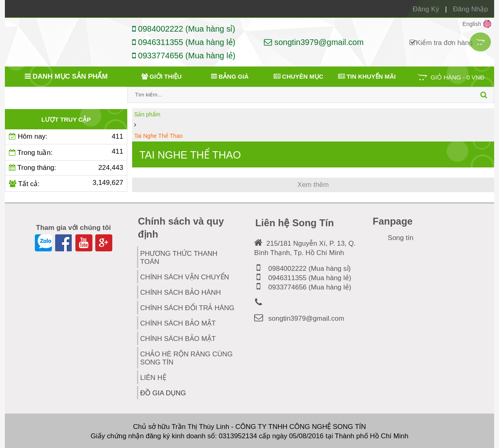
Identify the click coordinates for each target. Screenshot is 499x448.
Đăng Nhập (470, 9)
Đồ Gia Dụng (171, 391)
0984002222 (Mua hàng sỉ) (184, 29)
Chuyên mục (299, 76)
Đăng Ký (426, 9)
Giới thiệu (162, 76)
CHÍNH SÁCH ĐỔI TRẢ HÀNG (187, 308)
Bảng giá (230, 76)
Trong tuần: (66, 152)
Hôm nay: (66, 137)
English (477, 24)
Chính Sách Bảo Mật (178, 338)
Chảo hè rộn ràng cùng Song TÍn (186, 358)
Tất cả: (66, 183)
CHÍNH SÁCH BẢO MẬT (178, 323)
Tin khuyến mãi (367, 76)
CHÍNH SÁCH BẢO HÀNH (181, 292)
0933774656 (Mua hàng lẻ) (184, 56)
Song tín (401, 237)
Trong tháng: (66, 168)
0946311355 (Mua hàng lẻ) (184, 42)
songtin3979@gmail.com (314, 42)
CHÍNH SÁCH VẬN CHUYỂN (185, 277)
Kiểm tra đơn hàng (441, 43)
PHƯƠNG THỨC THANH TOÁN (179, 257)
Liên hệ (153, 377)
